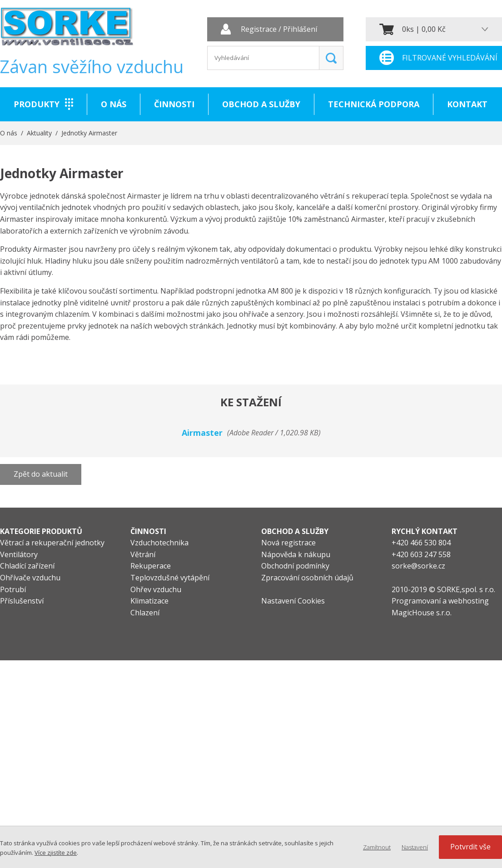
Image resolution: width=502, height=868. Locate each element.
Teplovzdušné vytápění (170, 578)
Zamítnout (377, 847)
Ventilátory (19, 554)
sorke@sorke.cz (418, 566)
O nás (114, 104)
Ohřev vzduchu (156, 589)
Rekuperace (151, 566)
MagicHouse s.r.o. (422, 613)
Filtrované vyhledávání (450, 58)
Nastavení (415, 847)
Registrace (259, 30)
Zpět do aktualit (41, 474)
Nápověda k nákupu (296, 554)
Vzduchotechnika (159, 543)
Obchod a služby (261, 104)
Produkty (37, 104)
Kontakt (467, 104)
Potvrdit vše (470, 847)
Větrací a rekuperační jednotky (52, 543)
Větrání (143, 554)
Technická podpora (374, 104)
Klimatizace (149, 601)
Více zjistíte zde (56, 853)
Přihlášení (300, 30)
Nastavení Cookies (293, 601)
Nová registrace (288, 543)
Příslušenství (22, 601)
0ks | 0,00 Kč (424, 29)
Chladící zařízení (27, 566)
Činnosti (174, 104)
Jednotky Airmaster (89, 133)
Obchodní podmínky (295, 566)
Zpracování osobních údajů (307, 578)
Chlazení (145, 613)
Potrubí (13, 589)
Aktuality (39, 133)
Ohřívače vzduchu (30, 578)
